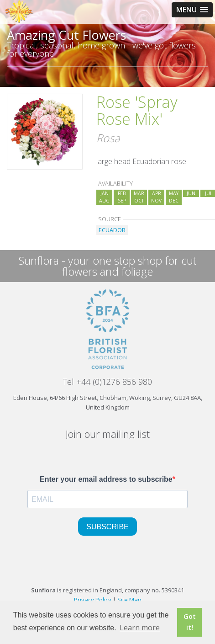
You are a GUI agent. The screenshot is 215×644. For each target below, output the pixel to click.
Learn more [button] (140, 628)
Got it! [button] (190, 622)
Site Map (129, 600)
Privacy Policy (93, 600)
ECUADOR (112, 230)
